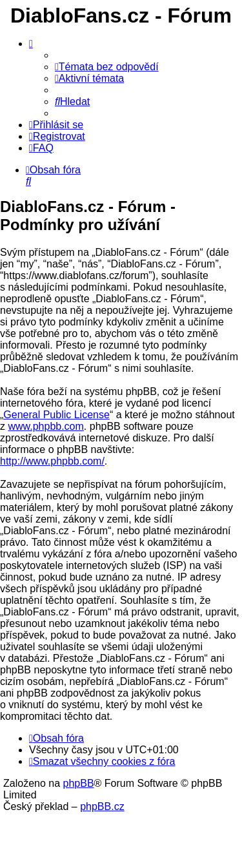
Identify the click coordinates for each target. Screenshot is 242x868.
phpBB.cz (102, 806)
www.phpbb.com (45, 426)
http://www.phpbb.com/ (52, 461)
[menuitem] (107, 67)
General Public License (56, 415)
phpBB (79, 783)
